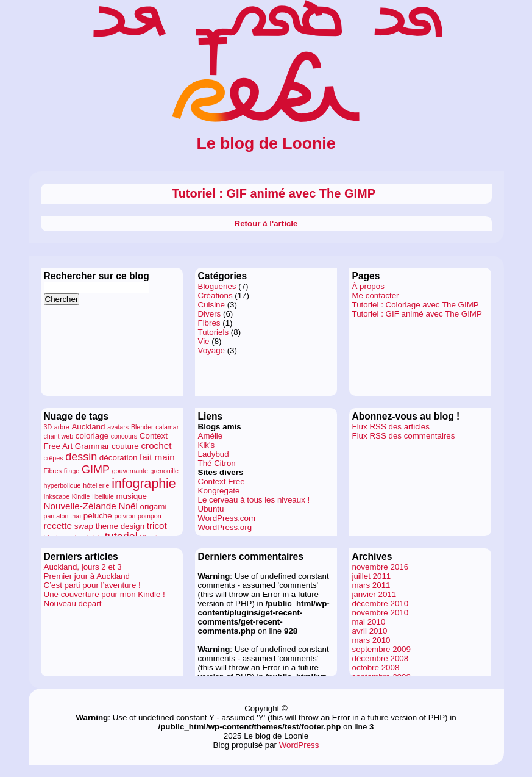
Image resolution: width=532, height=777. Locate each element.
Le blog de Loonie (266, 143)
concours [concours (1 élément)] (124, 436)
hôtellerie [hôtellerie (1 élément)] (96, 485)
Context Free (222, 482)
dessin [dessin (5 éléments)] (81, 457)
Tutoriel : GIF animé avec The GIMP (274, 193)
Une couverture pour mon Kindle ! (105, 594)
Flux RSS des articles (391, 427)
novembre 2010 (381, 613)
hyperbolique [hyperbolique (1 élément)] (62, 485)
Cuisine (211, 305)
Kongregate (219, 491)
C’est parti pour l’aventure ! (92, 585)
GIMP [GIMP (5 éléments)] (96, 470)
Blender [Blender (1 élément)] (142, 427)
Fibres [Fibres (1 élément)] (53, 471)
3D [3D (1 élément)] (48, 427)
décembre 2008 (381, 658)
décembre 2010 (381, 603)
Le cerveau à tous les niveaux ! (254, 500)
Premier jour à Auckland (87, 576)
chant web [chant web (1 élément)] (59, 436)
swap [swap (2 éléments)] (84, 526)
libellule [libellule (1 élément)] (103, 496)
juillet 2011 (372, 576)
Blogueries (217, 286)
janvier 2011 (374, 594)
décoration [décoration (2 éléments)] (119, 458)
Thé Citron (217, 463)
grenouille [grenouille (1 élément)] (165, 471)
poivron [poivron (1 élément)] (125, 516)
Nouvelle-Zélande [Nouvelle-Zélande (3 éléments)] (80, 506)
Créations (215, 295)
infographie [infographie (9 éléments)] (144, 484)
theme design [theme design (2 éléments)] (120, 526)
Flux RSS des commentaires (404, 436)
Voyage (211, 350)
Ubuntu (211, 509)
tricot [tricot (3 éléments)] (157, 525)
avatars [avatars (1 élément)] (118, 427)
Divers (210, 314)
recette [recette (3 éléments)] (58, 525)
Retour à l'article (266, 224)
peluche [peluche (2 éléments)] (98, 516)
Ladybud (214, 454)
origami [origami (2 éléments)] (154, 507)
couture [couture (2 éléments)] (125, 446)
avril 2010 (370, 631)
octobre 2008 (376, 668)
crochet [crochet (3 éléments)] (156, 446)
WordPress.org (225, 527)
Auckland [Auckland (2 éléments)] (88, 427)
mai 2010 (369, 622)
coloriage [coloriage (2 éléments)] (92, 436)
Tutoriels (214, 332)
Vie (204, 341)
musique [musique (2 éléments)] (131, 496)
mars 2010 (371, 640)
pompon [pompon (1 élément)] (150, 516)
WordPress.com (227, 518)
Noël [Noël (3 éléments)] (128, 506)
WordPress (299, 745)
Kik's (207, 445)
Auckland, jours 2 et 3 (83, 567)
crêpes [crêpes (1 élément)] (54, 458)
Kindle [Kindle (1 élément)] (81, 496)
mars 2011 (371, 585)
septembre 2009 (381, 649)
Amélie (211, 436)
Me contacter (376, 295)
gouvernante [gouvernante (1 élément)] (130, 471)
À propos (368, 286)
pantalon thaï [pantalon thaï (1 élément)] (63, 516)
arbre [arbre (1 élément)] (62, 427)
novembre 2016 (381, 567)
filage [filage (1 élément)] (72, 471)
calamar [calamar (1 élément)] (167, 427)
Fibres (209, 323)
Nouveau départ (73, 603)
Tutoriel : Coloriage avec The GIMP (416, 305)
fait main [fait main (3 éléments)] (157, 457)
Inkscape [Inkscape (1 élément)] (57, 496)
